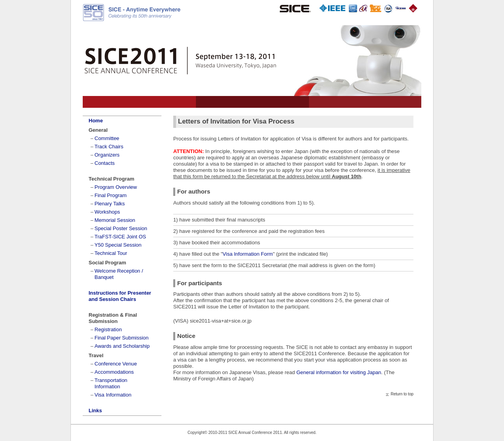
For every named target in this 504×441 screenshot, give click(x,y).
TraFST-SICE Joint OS (120, 237)
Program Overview (116, 187)
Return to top (402, 394)
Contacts (105, 163)
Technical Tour (111, 253)
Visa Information (113, 395)
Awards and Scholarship (122, 346)
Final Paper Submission (121, 338)
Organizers (107, 155)
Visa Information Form (248, 254)
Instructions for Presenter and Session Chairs (120, 296)
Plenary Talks (110, 204)
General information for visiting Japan (338, 372)
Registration (108, 329)
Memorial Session (115, 220)
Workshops (107, 212)
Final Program (111, 195)
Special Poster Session (121, 228)
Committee (107, 138)
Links (95, 411)
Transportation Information (111, 383)
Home (96, 121)
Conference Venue (116, 364)
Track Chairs (109, 147)
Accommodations (114, 372)
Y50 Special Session (118, 245)
